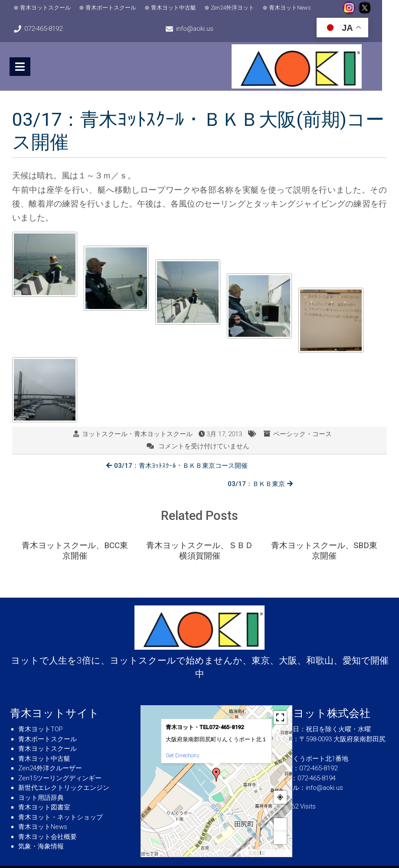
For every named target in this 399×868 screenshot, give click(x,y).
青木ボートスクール (111, 8)
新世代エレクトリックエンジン (64, 769)
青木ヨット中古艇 (174, 8)
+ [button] (281, 806)
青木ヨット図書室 (44, 789)
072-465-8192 (44, 29)
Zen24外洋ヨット (233, 8)
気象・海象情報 (41, 828)
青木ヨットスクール (46, 8)
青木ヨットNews (290, 8)
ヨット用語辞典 (41, 779)
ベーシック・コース (303, 434)
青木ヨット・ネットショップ (61, 799)
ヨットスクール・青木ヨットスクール (137, 434)
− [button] (281, 819)
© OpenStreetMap (276, 834)
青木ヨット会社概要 (47, 818)
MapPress (251, 834)
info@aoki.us (203, 29)
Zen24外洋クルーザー (50, 750)
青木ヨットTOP (41, 710)
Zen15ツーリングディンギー (60, 759)
